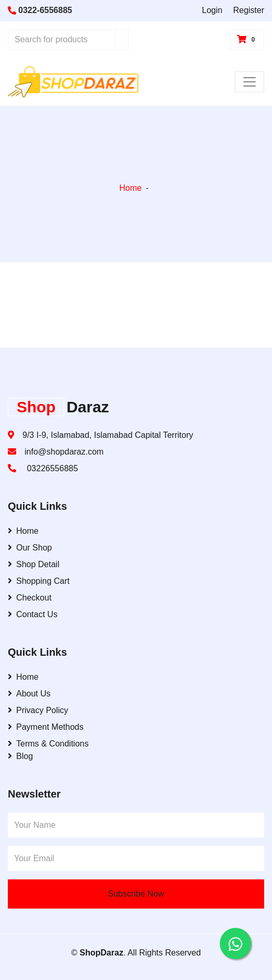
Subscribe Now (136, 894)
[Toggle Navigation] (250, 82)
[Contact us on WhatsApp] (235, 944)
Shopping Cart (39, 581)
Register (249, 10)
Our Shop (30, 548)
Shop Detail (34, 564)
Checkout (30, 598)
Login (212, 10)
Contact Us (33, 614)
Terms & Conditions (48, 744)
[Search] (122, 40)
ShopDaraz (102, 953)
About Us (29, 694)
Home (130, 188)
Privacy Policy (38, 710)
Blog (20, 756)
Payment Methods (46, 727)
